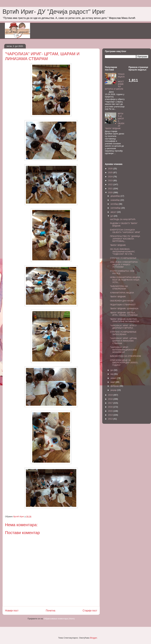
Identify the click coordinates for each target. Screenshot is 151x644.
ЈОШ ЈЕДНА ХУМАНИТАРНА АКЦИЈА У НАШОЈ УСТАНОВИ (124, 264)
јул (112, 216)
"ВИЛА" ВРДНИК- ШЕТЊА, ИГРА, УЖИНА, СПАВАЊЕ (124, 314)
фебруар (115, 386)
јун (112, 370)
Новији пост (12, 611)
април (114, 378)
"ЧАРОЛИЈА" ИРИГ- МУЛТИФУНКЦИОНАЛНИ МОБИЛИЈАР (123, 350)
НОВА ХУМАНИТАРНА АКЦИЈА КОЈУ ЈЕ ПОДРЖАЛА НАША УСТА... (125, 280)
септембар (116, 208)
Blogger (93, 638)
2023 (111, 181)
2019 (111, 395)
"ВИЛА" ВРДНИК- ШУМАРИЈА (124, 309)
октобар (115, 204)
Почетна (50, 611)
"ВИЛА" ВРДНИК (118, 245)
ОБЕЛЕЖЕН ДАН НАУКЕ (122, 301)
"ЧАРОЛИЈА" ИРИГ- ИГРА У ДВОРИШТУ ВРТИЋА (123, 327)
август (114, 212)
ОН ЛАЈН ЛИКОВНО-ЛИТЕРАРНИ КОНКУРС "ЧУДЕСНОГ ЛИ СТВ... (122, 252)
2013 (111, 419)
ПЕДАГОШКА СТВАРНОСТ (123, 305)
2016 (111, 407)
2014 (111, 415)
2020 (111, 192)
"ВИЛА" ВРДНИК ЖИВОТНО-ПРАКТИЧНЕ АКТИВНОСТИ (124, 320)
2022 (111, 184)
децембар (116, 196)
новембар (115, 200)
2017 (111, 403)
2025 (111, 172)
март (113, 382)
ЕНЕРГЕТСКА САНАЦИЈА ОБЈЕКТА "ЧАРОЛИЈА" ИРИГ (125, 231)
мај (112, 374)
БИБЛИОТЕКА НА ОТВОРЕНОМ (125, 356)
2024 (111, 177)
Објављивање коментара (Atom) (59, 619)
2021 (111, 189)
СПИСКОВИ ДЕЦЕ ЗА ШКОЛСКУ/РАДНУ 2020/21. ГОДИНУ (124, 363)
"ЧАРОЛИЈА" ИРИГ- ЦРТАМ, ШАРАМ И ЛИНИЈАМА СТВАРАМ (123, 341)
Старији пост (90, 611)
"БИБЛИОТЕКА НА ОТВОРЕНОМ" (119, 287)
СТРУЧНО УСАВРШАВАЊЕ (123, 258)
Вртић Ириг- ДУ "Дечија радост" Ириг (54, 12)
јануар (114, 390)
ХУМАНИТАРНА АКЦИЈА (122, 293)
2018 (111, 399)
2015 (111, 411)
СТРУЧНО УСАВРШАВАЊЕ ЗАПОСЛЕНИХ (123, 333)
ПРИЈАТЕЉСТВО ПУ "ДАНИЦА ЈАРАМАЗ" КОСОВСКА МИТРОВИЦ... (125, 239)
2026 (111, 169)
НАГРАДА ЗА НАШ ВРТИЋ (123, 219)
